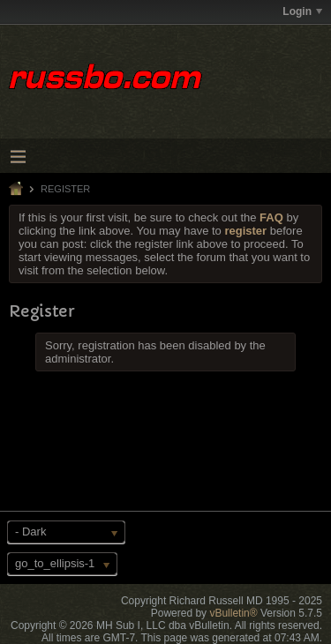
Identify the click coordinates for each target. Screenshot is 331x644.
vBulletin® (233, 613)
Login (302, 11)
